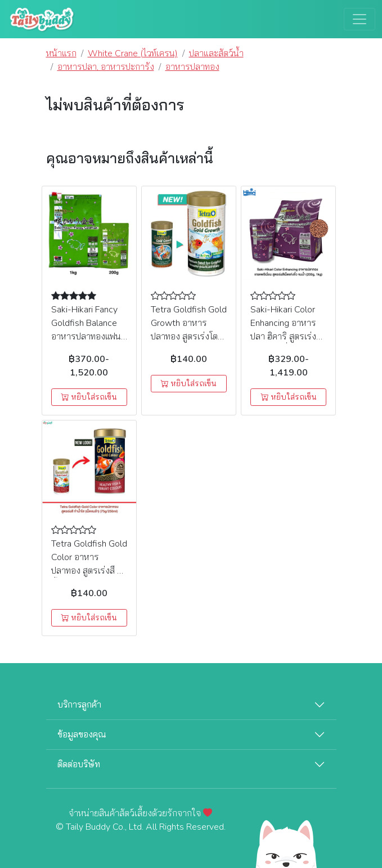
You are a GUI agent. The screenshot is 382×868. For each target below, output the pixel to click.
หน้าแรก (61, 53)
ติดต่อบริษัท (79, 764)
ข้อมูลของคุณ (82, 735)
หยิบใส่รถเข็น (89, 397)
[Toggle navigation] (359, 19)
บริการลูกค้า (79, 705)
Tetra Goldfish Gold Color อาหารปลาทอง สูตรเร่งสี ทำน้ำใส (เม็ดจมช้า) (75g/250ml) (89, 571)
